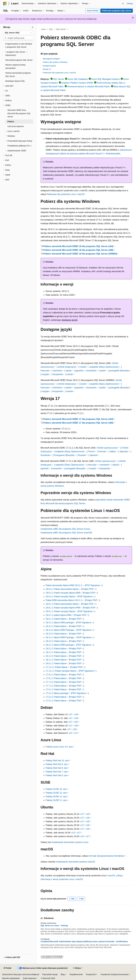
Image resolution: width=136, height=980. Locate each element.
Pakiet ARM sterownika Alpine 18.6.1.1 (64, 600)
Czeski (83, 367)
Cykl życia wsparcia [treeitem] (16, 126)
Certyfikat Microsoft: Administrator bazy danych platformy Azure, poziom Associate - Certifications (84, 941)
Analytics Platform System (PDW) (77, 83)
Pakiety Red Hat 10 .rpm (57, 761)
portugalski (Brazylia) (119, 371)
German (102, 451)
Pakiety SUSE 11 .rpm (56, 800)
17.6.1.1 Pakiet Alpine (56, 689)
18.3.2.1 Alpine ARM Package (60, 637)
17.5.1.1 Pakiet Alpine (56, 701)
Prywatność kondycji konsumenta (114, 974)
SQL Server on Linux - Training (54, 926)
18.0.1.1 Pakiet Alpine (56, 663)
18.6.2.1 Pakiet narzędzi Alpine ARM (63, 593)
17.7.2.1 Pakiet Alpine (56, 682)
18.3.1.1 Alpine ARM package (60, 645)
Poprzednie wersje (50, 974)
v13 (71, 733)
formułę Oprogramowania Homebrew (107, 856)
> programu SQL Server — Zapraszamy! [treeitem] (16, 54)
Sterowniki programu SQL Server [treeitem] (19, 60)
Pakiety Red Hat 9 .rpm (57, 764)
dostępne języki (70, 320)
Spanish (93, 455)
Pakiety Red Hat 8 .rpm (57, 768)
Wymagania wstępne (51, 59)
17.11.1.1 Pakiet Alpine (57, 667)
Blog (63, 974)
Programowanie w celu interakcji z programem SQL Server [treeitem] (19, 45)
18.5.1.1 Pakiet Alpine (56, 619)
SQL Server (61, 29)
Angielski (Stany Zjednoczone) (70, 451)
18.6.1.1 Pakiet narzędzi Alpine (60, 611)
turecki (70, 374)
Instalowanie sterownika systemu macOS (75, 862)
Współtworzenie (76, 974)
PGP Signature (93, 585)
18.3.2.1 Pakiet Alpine (56, 641)
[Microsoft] (5, 4)
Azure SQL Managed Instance (105, 79)
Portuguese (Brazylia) (64, 455)
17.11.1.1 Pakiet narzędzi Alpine (61, 671)
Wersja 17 (47, 69)
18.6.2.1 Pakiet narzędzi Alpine (60, 597)
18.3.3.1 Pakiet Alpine (56, 634)
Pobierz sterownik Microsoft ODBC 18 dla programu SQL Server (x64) (78, 246)
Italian (113, 451)
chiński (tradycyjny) (67, 367)
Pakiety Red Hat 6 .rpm (57, 775)
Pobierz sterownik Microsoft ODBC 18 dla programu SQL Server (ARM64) (80, 254)
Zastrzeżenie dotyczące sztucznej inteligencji (21, 974)
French (91, 451)
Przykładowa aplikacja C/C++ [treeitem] (20, 146)
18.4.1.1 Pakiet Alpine (56, 626)
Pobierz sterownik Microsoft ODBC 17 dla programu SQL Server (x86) (78, 423)
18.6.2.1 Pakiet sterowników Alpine (62, 589)
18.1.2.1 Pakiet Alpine (56, 656)
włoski (69, 371)
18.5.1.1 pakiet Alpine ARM (58, 615)
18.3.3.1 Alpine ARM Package (60, 630)
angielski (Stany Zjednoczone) (104, 367)
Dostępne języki (49, 66)
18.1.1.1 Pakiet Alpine (56, 660)
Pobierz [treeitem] (11, 122)
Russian (82, 455)
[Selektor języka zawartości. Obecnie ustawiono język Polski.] (8, 968)
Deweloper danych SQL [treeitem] (15, 81)
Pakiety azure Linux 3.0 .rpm (59, 747)
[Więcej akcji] (130, 29)
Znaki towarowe (29, 978)
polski (103, 371)
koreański (92, 371)
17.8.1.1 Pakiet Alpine (56, 678)
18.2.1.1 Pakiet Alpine (56, 652)
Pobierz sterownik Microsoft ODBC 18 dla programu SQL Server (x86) (78, 250)
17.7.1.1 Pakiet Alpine (56, 686)
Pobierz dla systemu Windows (55, 62)
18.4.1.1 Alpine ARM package (60, 623)
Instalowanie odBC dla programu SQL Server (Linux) (65, 529)
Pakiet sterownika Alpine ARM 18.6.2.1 (64, 585)
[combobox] (18, 33)
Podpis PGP (88, 589)
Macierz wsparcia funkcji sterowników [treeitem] (15, 66)
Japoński (124, 451)
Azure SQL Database (78, 79)
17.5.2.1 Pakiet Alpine (56, 697)
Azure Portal (92, 11)
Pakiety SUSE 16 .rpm (56, 789)
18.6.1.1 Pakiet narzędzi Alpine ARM (63, 608)
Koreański (45, 455)
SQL (51, 29)
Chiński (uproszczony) (107, 448)
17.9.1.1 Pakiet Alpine (56, 675)
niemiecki (57, 371)
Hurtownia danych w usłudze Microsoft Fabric (89, 87)
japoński (79, 371)
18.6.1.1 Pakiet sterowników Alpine (62, 604)
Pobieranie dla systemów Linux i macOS (59, 73)
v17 (71, 714)
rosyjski (45, 374)
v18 (76, 714)
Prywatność (91, 974)
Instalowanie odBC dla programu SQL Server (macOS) (66, 533)
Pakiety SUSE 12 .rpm (56, 797)
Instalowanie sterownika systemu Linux (70, 842)
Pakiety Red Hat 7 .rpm (57, 772)
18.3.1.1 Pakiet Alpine (56, 649)
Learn (43, 29)
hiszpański (58, 374)
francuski (45, 371)
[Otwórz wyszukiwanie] (123, 4)
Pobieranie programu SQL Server (117, 11)
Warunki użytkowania (11, 978)
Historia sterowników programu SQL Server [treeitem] (18, 75)
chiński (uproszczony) (105, 461)
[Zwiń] (33, 27)
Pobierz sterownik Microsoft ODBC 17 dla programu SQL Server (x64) (78, 419)
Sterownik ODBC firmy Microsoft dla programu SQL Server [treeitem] (19, 113)
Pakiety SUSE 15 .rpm (56, 793)
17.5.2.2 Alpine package (57, 693)
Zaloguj (130, 3)
